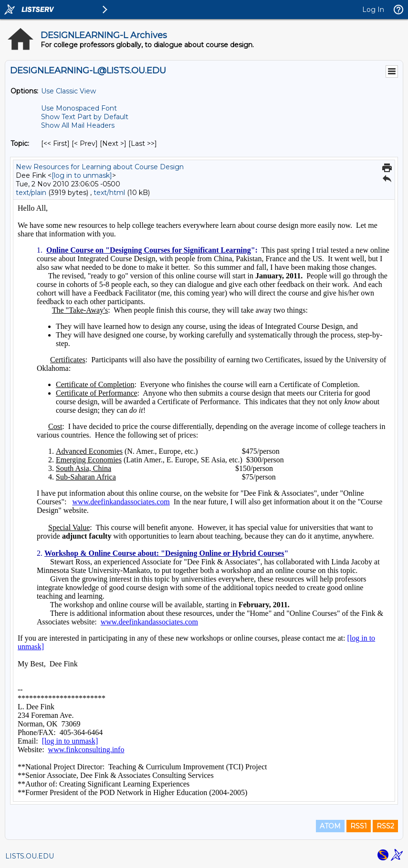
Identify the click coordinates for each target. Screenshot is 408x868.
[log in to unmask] (82, 175)
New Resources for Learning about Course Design (100, 167)
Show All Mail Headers (78, 125)
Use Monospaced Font (79, 108)
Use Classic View (68, 91)
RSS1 (359, 826)
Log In (373, 10)
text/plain (31, 193)
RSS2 (385, 826)
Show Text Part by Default (85, 117)
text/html (109, 193)
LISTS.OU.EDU (30, 856)
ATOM (330, 826)
